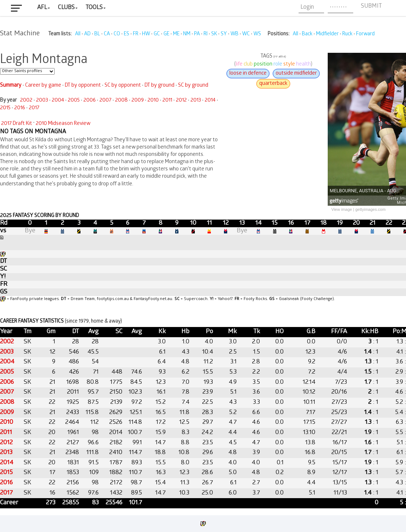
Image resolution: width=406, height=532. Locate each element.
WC (246, 34)
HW (146, 34)
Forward (365, 34)
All (78, 34)
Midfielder (327, 34)
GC (157, 34)
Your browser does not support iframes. (203, 275)
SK (214, 34)
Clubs (66, 8)
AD (87, 34)
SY (224, 34)
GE (166, 34)
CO (117, 34)
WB (234, 34)
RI (206, 34)
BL (97, 34)
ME (176, 34)
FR (136, 34)
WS (257, 34)
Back (307, 34)
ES (127, 34)
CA (107, 34)
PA (197, 34)
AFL (42, 8)
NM (187, 34)
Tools (94, 8)
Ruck (347, 34)
